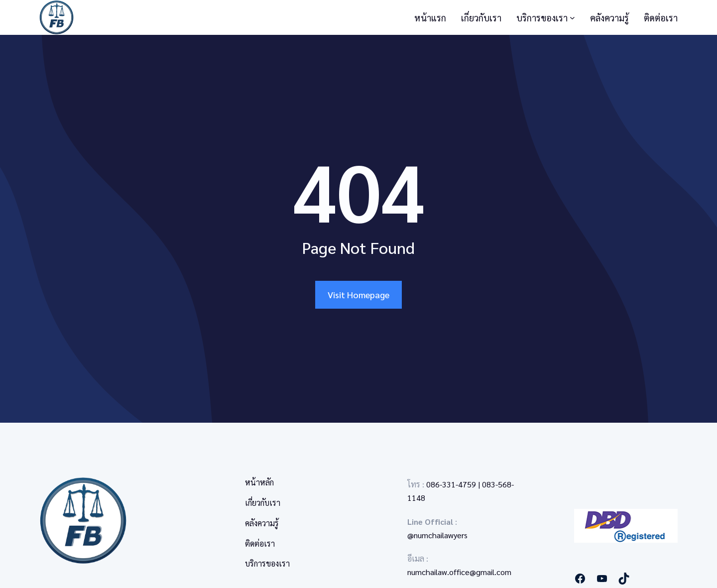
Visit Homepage (358, 294)
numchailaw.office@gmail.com (459, 572)
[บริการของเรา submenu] (572, 18)
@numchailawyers (437, 535)
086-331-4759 (451, 484)
